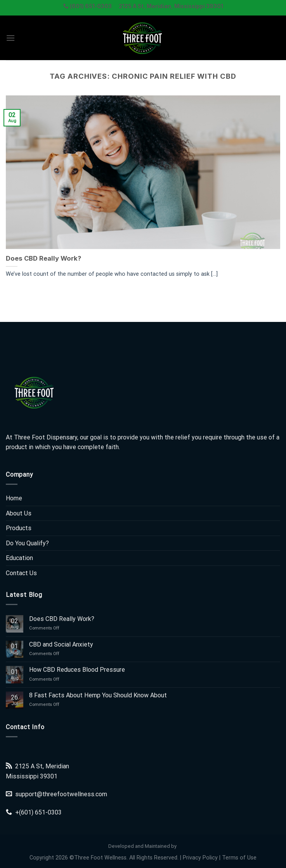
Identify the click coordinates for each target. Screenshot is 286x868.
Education (19, 558)
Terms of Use (239, 858)
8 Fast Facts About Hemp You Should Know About (98, 695)
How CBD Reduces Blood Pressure (77, 670)
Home (14, 498)
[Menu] (10, 38)
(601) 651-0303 (40, 812)
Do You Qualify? (27, 543)
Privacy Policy (200, 858)
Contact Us (21, 573)
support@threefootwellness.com (61, 794)
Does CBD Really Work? (43, 258)
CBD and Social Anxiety (61, 644)
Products (19, 528)
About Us (19, 513)
